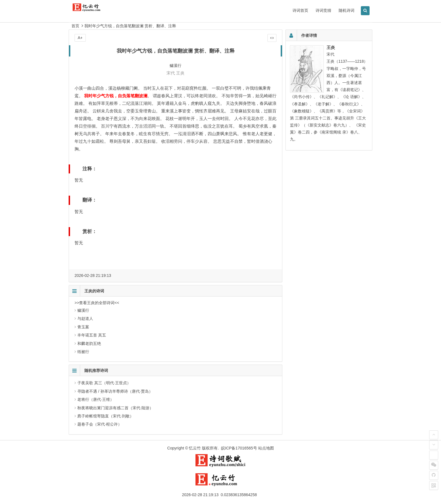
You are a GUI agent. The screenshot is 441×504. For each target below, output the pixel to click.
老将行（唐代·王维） (96, 399)
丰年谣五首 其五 (92, 335)
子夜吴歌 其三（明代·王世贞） (104, 383)
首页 (75, 26)
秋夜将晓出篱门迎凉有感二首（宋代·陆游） (115, 408)
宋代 (171, 73)
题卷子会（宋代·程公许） (100, 424)
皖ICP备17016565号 (239, 448)
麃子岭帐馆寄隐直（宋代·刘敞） (105, 416)
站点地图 (266, 448)
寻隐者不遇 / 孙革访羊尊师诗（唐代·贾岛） (115, 391)
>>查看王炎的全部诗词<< (97, 303)
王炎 (180, 73)
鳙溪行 (83, 310)
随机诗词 (346, 10)
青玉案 (83, 327)
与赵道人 (85, 318)
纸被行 (83, 352)
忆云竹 (195, 448)
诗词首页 (300, 10)
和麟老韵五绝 (89, 343)
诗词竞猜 (323, 10)
